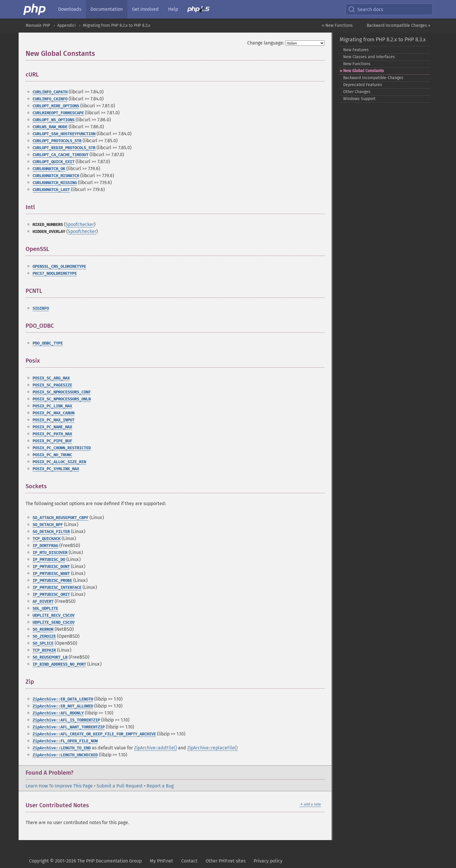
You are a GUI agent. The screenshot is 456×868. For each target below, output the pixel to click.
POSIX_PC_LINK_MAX (52, 406)
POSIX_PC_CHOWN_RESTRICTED (62, 448)
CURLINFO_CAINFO (50, 99)
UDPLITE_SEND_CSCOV (54, 622)
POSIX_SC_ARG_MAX (51, 378)
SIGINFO (41, 308)
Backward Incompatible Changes (373, 78)
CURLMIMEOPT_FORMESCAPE (58, 113)
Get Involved (145, 9)
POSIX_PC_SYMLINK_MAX (56, 469)
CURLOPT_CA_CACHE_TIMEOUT (60, 155)
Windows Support (359, 99)
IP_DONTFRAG (45, 546)
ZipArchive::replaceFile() (212, 748)
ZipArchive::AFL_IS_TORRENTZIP (66, 720)
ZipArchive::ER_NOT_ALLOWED (63, 706)
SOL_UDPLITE (45, 608)
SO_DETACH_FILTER (51, 532)
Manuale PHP (38, 25)
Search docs (366, 9)
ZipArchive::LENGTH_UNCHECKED (65, 755)
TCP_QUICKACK (47, 539)
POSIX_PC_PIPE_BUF (52, 441)
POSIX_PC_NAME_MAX (52, 427)
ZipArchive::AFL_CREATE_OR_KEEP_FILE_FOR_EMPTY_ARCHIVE (94, 734)
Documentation (107, 9)
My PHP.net (161, 861)
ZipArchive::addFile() (155, 748)
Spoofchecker (80, 224)
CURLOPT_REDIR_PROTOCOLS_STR (64, 148)
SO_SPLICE (43, 643)
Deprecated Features (363, 85)
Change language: (266, 43)
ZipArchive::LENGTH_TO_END (62, 748)
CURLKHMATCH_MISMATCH (56, 176)
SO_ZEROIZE (44, 636)
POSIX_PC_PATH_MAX (52, 434)
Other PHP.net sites (226, 861)
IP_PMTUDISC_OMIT (51, 595)
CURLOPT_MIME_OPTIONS (56, 106)
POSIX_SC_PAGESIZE (52, 385)
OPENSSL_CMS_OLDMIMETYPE (59, 267)
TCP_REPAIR (44, 650)
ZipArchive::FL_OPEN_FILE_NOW (65, 741)
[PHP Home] (35, 9)
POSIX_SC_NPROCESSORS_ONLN (62, 399)
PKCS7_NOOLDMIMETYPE (55, 273)
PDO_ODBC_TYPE (48, 343)
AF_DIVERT (43, 601)
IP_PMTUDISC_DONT (51, 567)
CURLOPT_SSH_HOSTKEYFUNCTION (64, 134)
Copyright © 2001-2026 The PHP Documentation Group (85, 861)
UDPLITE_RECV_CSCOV (54, 615)
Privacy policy (268, 861)
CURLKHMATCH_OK (49, 169)
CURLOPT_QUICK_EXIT (54, 162)
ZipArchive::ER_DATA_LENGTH (63, 699)
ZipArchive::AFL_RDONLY (58, 713)
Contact (189, 861)
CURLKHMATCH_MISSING (55, 183)
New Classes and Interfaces (369, 57)
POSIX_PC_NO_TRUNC (52, 455)
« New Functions (337, 25)
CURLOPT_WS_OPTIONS (54, 120)
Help (173, 9)
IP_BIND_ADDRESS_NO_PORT (59, 664)
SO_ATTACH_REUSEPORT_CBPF (60, 518)
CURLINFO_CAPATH (50, 92)
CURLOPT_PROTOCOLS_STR (57, 141)
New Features (356, 50)
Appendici (66, 25)
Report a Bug (160, 786)
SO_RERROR (43, 629)
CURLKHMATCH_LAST (51, 190)
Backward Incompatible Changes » (399, 25)
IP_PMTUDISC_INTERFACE (57, 588)
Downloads (70, 9)
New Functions (357, 64)
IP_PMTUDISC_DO (49, 560)
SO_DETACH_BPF (48, 525)
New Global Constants (364, 71)
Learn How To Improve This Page (59, 786)
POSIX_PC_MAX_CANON (54, 413)
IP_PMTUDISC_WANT (51, 574)
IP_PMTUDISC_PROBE (52, 581)
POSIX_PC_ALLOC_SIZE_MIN (59, 462)
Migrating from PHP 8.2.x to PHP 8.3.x (117, 25)
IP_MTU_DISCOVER (50, 553)
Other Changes (357, 92)
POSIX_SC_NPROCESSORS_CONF (62, 392)
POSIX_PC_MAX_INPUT (54, 420)
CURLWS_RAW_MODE (50, 127)
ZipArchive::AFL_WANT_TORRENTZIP (69, 727)
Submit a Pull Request (120, 786)
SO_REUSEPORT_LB (50, 657)
